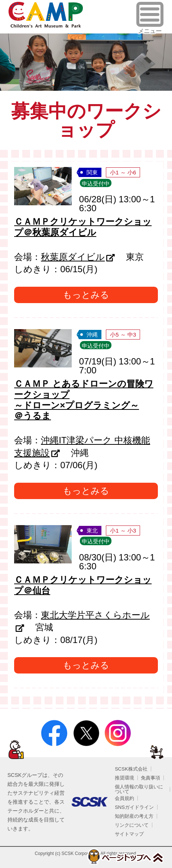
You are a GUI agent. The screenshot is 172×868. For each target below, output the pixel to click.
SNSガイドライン (134, 807)
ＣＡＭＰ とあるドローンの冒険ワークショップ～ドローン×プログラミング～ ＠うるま (84, 400)
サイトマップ (129, 834)
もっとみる (86, 295)
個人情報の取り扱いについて (139, 789)
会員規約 (124, 798)
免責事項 (150, 778)
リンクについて (132, 825)
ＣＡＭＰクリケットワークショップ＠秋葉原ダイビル (83, 227)
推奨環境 (124, 778)
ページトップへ (125, 856)
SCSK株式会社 (131, 769)
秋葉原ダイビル (73, 257)
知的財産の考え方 (134, 816)
